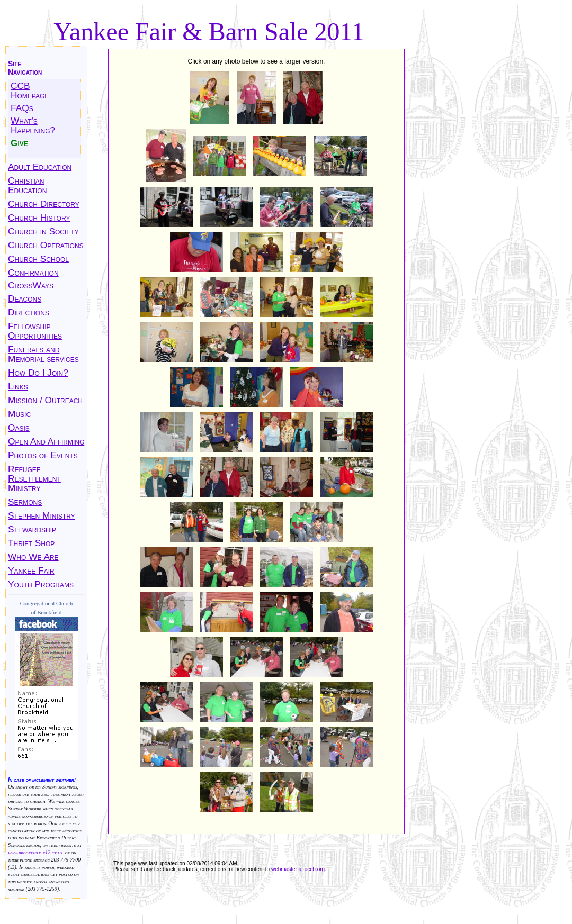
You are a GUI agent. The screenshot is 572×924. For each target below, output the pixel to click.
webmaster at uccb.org (298, 869)
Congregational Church (47, 604)
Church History (39, 218)
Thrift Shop (31, 543)
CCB (20, 86)
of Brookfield (47, 613)
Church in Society (43, 231)
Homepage (30, 95)
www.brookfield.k (26, 852)
